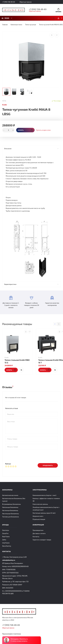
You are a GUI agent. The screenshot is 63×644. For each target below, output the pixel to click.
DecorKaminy (7, 546)
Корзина (58, 10)
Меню (5, 18)
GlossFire (5, 533)
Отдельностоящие (39, 519)
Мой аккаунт (58, 18)
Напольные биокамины (10, 507)
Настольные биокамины (11, 514)
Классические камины (40, 504)
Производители (38, 530)
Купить (25, 130)
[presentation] (22, 456)
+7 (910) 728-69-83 (9, 2)
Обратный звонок (26, 2)
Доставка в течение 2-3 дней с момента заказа (11, 302)
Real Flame (6, 537)
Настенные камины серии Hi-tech (44, 513)
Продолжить (48, 465)
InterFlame (6, 543)
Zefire (4, 540)
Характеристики (31, 284)
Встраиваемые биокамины (12, 504)
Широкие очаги (38, 516)
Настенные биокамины (10, 510)
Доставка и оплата (39, 533)
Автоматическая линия (10, 495)
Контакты (36, 537)
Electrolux (6, 530)
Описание (31, 149)
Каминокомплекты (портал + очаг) (45, 495)
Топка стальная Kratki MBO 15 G (17, 361)
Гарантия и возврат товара (42, 540)
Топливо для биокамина (10, 517)
